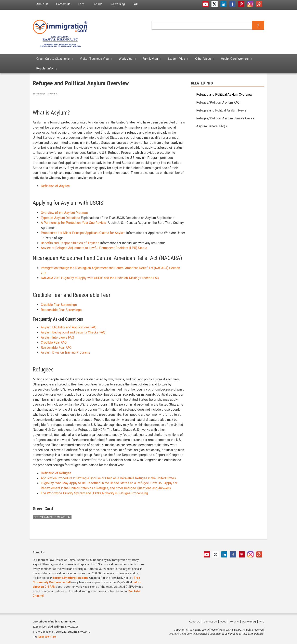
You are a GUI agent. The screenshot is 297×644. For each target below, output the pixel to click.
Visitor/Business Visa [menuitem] (94, 59)
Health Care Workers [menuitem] (235, 59)
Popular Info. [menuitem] (45, 68)
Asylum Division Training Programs (66, 352)
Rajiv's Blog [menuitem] (118, 4)
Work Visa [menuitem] (126, 59)
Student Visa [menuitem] (177, 59)
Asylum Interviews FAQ (57, 337)
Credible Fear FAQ (54, 343)
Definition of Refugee (56, 473)
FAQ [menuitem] (135, 4)
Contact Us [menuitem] (63, 4)
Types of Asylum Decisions (60, 218)
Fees (223, 622)
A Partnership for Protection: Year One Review (73, 223)
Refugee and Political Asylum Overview (224, 95)
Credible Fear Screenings (59, 305)
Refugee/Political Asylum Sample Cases (225, 118)
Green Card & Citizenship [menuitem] (53, 59)
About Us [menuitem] (42, 4)
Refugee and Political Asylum (52, 517)
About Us (195, 622)
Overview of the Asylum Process (64, 213)
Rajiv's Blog (249, 622)
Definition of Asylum (55, 186)
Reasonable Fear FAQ (56, 348)
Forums (234, 622)
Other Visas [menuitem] (203, 59)
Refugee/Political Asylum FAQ (218, 102)
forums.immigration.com (70, 578)
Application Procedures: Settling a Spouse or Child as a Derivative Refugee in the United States (108, 478)
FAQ (262, 622)
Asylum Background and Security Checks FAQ (73, 332)
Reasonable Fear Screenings (61, 310)
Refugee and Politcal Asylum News (221, 110)
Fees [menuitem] (81, 4)
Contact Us (210, 622)
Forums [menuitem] (98, 4)
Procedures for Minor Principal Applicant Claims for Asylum (83, 233)
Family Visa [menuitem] (150, 59)
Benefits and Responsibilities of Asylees (70, 243)
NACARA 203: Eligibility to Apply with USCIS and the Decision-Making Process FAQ (100, 278)
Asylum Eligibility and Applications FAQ (69, 327)
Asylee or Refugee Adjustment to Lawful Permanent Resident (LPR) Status (94, 248)
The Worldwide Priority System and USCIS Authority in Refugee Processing (95, 493)
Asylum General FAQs (212, 126)
